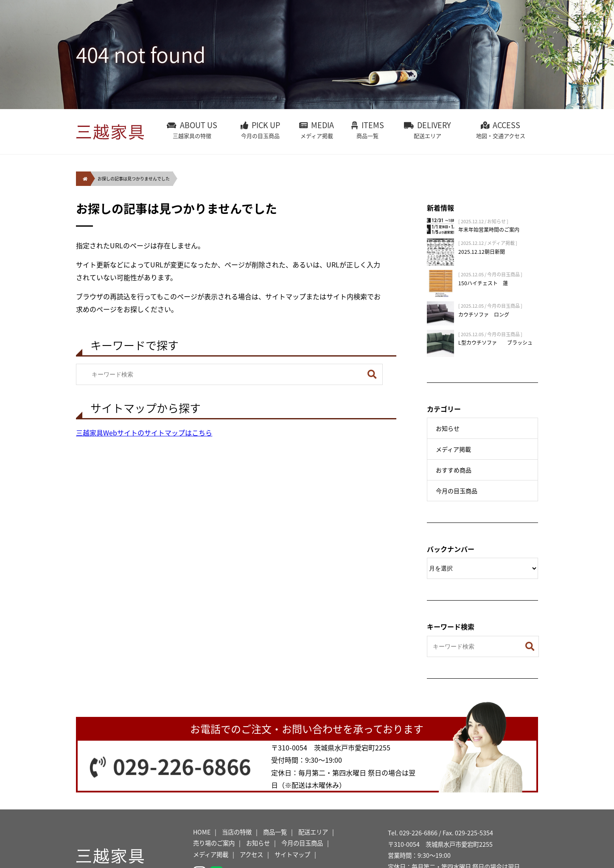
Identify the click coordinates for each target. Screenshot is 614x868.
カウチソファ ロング (484, 315)
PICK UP (260, 130)
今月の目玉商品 (457, 491)
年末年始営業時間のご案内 (489, 230)
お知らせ (448, 428)
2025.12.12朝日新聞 (482, 252)
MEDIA (317, 130)
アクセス (251, 854)
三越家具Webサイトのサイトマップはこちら (144, 433)
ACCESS (501, 130)
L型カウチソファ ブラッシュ (495, 343)
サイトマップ (292, 854)
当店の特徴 (237, 832)
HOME (202, 832)
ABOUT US (192, 130)
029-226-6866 (182, 766)
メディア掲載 (453, 449)
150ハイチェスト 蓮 (483, 283)
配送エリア (313, 832)
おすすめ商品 (454, 470)
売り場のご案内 (214, 843)
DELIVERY (428, 130)
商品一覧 (275, 832)
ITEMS (367, 130)
